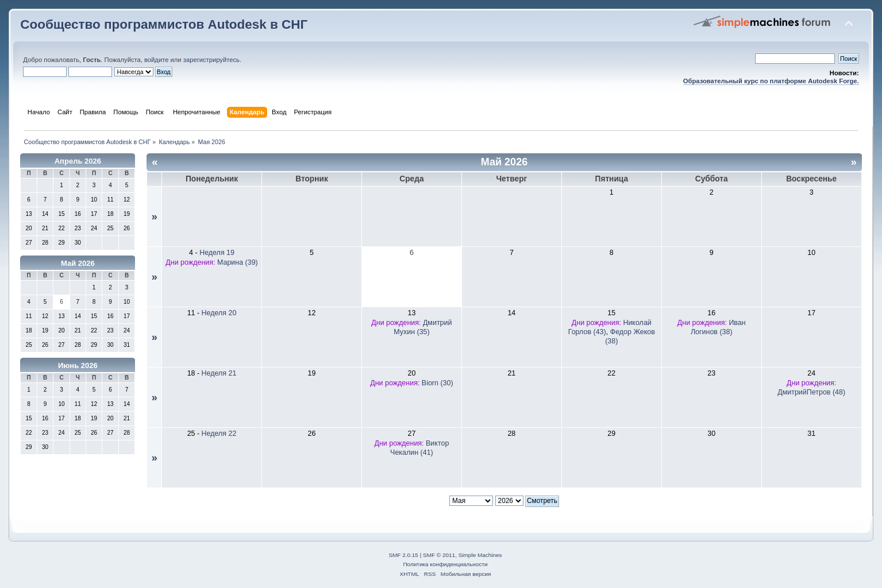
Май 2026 (78, 263)
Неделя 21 (219, 373)
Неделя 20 (219, 313)
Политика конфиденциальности (445, 564)
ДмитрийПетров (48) (811, 392)
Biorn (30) (438, 383)
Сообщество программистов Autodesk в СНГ (164, 24)
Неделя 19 (217, 253)
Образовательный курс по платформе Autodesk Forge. (771, 81)
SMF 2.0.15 (403, 555)
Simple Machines (480, 555)
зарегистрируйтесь (211, 60)
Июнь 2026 (78, 365)
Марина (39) (238, 262)
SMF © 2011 (439, 555)
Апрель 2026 (78, 161)
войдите (156, 60)
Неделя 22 (219, 434)
